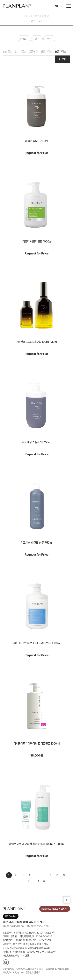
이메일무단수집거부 (30, 972)
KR (56, 6)
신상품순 (7, 52)
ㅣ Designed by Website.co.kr (56, 969)
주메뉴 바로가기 (0, 0)
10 (29, 881)
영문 (33, 21)
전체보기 (24, 39)
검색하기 (63, 59)
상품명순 (33, 52)
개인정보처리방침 (11, 972)
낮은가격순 (46, 52)
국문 (40, 21)
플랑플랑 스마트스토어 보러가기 (55, 909)
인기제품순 (20, 52)
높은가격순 (60, 52)
